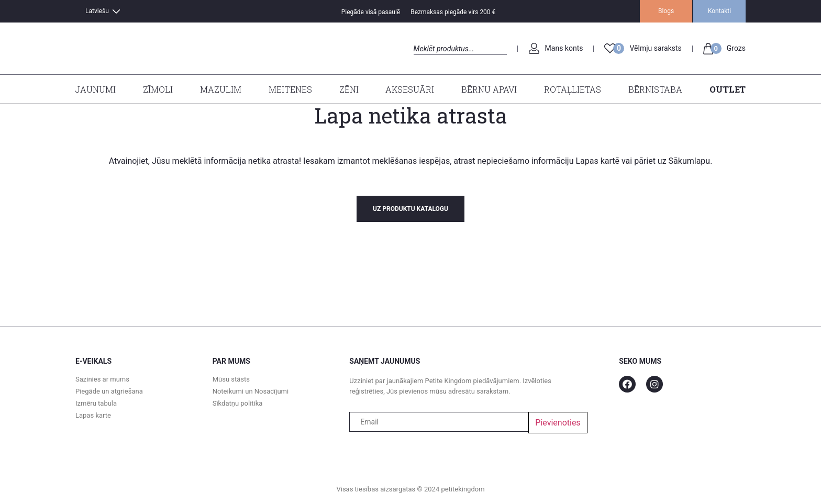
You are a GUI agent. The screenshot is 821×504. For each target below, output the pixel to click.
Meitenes (290, 89)
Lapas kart (594, 161)
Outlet (728, 89)
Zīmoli (158, 89)
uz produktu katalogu (410, 209)
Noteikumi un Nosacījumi (251, 391)
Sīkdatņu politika (238, 403)
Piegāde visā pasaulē (371, 12)
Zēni (349, 89)
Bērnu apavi (489, 89)
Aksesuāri (410, 89)
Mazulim (221, 89)
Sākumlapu (690, 161)
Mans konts (564, 48)
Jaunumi (96, 89)
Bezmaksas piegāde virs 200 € (453, 12)
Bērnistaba (655, 89)
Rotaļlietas (573, 89)
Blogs (666, 11)
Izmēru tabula (96, 403)
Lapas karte (93, 415)
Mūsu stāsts (231, 379)
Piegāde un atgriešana (109, 391)
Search (423, 60)
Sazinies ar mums (102, 379)
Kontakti (719, 11)
